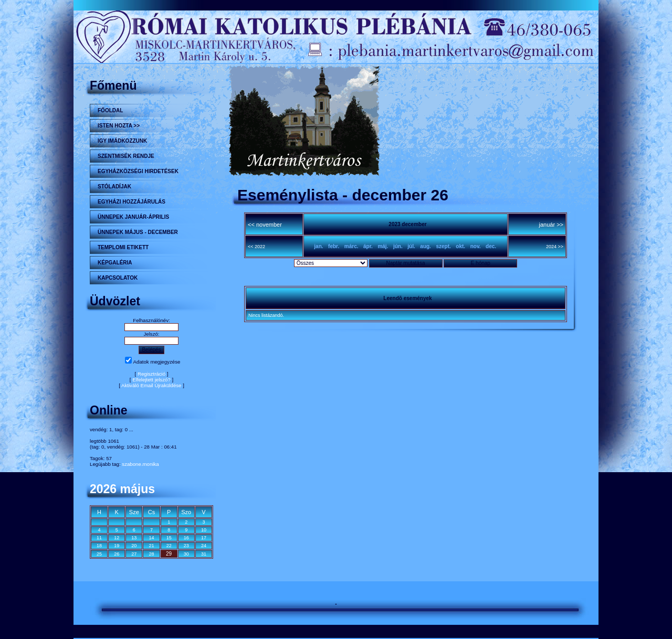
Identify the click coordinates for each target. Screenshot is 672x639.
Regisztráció (151, 374)
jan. (318, 246)
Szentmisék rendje (126, 156)
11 (99, 538)
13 (134, 538)
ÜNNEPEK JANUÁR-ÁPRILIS (133, 217)
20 (134, 546)
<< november (265, 225)
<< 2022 (256, 247)
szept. (443, 246)
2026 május (122, 489)
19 (117, 546)
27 (134, 554)
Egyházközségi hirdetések (138, 171)
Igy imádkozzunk (122, 141)
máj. (383, 246)
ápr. (368, 246)
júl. (411, 246)
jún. (398, 246)
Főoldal (110, 110)
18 (99, 546)
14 (151, 538)
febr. (334, 246)
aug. (426, 246)
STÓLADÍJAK (114, 187)
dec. (491, 246)
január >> (551, 225)
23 (186, 546)
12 (117, 538)
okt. (460, 246)
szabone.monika (140, 464)
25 (99, 554)
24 (204, 546)
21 (151, 546)
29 (169, 554)
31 (204, 554)
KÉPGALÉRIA (115, 263)
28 (151, 554)
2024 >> (555, 247)
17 (204, 538)
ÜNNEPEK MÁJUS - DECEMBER (138, 232)
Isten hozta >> (119, 126)
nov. (476, 246)
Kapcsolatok (118, 278)
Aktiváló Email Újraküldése (151, 385)
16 (186, 538)
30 (186, 554)
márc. (351, 246)
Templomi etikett (123, 247)
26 (117, 554)
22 (169, 546)
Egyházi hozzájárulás (132, 202)
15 (169, 538)
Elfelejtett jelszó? (151, 380)
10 (204, 530)
